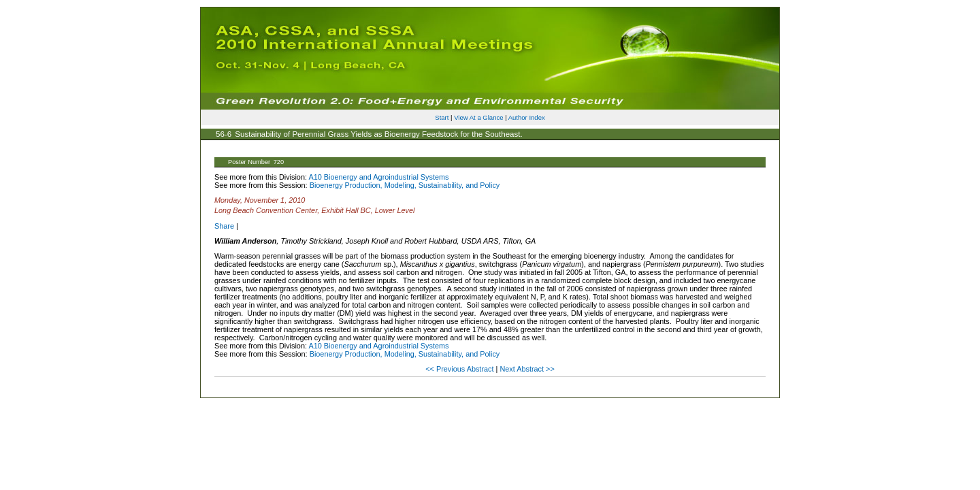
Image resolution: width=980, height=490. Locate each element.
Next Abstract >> (527, 369)
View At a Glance (478, 117)
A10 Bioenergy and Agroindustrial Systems (378, 177)
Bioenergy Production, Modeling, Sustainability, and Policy (405, 185)
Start (442, 117)
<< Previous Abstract (460, 369)
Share (224, 226)
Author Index (527, 117)
